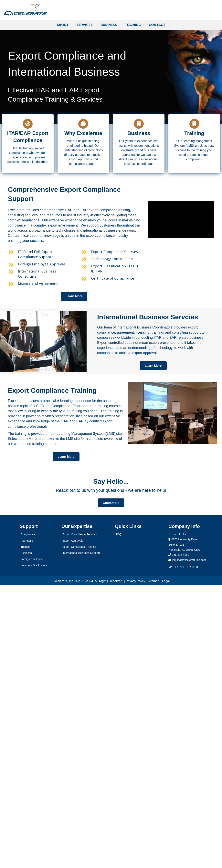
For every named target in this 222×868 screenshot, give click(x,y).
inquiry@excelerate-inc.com (187, 560)
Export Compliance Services (80, 534)
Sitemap (154, 581)
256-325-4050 (180, 555)
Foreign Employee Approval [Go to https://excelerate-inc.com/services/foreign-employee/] (41, 264)
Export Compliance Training (79, 547)
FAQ (119, 534)
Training (26, 547)
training (201, 150)
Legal (166, 581)
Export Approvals (73, 541)
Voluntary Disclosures (34, 565)
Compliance (28, 534)
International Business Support (81, 553)
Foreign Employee (32, 559)
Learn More (28, 439)
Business (26, 553)
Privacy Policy (135, 581)
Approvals (27, 541)
